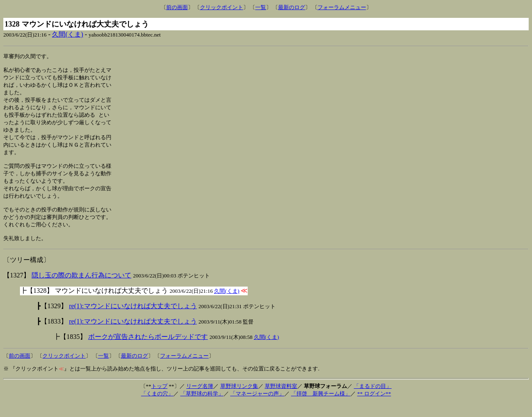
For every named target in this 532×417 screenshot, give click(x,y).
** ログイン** (374, 408)
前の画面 (177, 7)
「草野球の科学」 (202, 408)
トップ (159, 400)
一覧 (261, 7)
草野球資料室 (281, 400)
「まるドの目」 (373, 400)
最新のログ (292, 7)
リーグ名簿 (200, 400)
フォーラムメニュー (342, 7)
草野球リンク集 (239, 400)
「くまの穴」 (157, 408)
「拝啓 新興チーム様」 (321, 408)
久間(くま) (68, 34)
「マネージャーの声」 (257, 408)
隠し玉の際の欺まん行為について (81, 289)
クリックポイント (222, 7)
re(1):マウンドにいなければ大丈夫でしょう (133, 320)
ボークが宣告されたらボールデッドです (148, 351)
